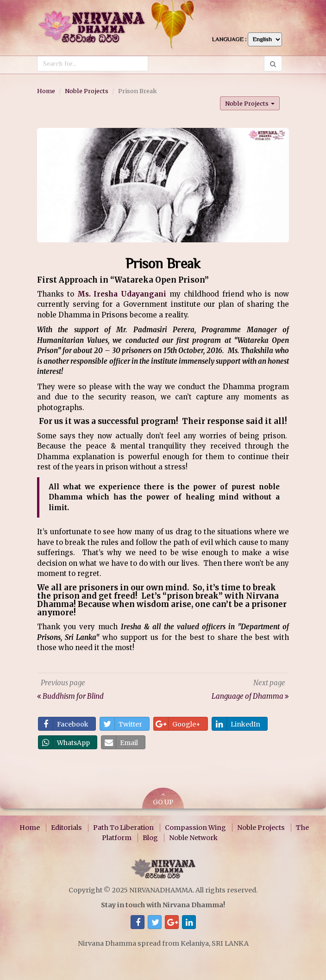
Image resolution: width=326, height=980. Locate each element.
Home (46, 91)
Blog (150, 838)
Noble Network (193, 838)
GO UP (163, 799)
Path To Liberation (123, 828)
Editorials (66, 828)
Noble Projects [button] (250, 103)
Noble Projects (87, 91)
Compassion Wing (195, 828)
